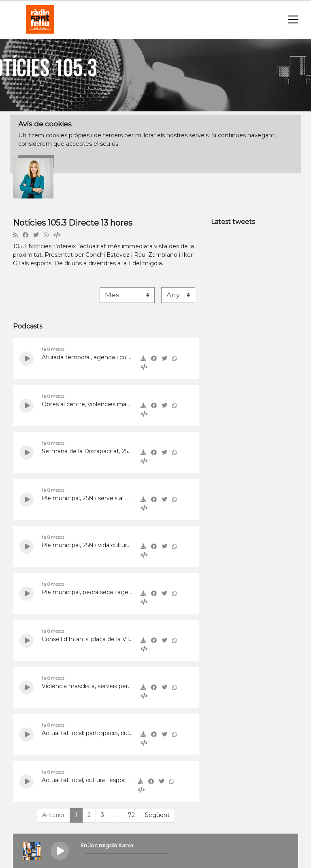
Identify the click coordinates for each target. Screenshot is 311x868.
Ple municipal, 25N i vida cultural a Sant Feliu (87, 545)
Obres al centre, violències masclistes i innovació (87, 404)
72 (131, 815)
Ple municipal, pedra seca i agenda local (87, 592)
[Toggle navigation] (293, 19)
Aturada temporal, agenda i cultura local (87, 357)
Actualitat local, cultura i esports (86, 780)
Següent (157, 815)
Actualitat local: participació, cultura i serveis (87, 733)
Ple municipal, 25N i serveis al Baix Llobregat (87, 498)
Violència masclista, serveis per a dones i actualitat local (87, 686)
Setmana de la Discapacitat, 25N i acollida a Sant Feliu (87, 451)
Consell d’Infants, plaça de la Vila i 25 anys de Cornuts (87, 639)
